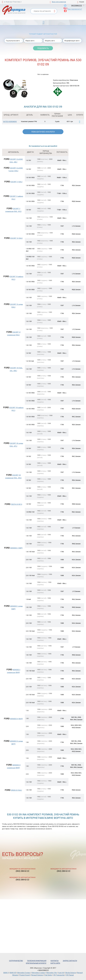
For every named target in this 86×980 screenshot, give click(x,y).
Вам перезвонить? (75, 9)
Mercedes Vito (52, 973)
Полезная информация (37, 961)
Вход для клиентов (59, 2)
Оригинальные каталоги (36, 963)
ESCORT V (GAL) (16, 182)
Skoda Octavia (70, 973)
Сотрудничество (16, 961)
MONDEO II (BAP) (16, 719)
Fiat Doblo (48, 975)
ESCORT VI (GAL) (16, 238)
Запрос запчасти (70, 961)
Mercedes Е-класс (24, 973)
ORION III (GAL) (16, 790)
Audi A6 (61, 973)
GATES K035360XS (10, 121)
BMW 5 (6, 973)
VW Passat (70, 975)
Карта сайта (55, 963)
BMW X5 (13, 973)
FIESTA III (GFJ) (16, 504)
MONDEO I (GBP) (16, 548)
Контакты (55, 961)
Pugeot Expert (25, 975)
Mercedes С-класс (38, 973)
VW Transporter (59, 975)
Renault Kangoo (37, 975)
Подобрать (43, 48)
